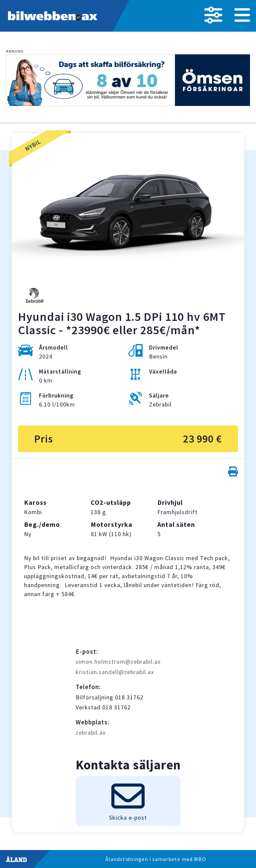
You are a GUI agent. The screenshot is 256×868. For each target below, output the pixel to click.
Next (226, 217)
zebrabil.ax (91, 733)
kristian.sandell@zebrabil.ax (115, 672)
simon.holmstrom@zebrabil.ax (118, 662)
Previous (30, 217)
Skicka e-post (128, 800)
